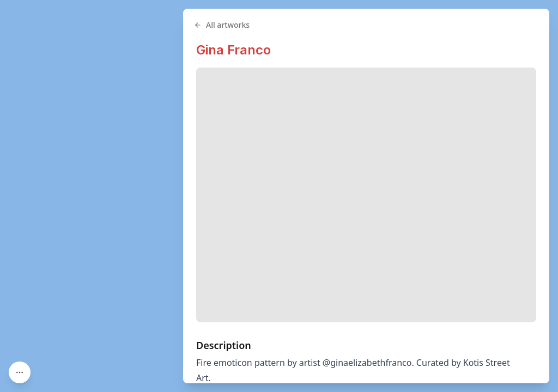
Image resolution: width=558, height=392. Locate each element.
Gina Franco (233, 50)
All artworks (222, 25)
